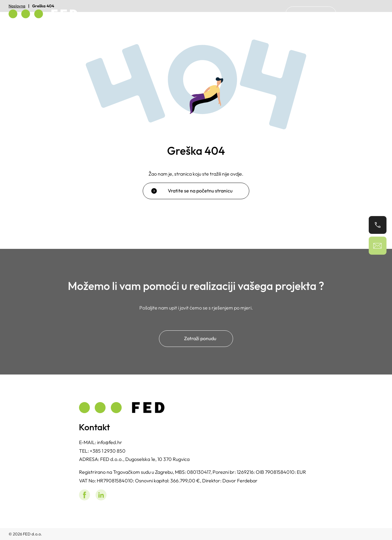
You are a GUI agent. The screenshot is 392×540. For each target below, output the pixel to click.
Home (233, 14)
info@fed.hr (110, 442)
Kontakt (311, 14)
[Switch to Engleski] (373, 14)
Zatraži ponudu (200, 338)
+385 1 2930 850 (108, 451)
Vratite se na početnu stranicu (200, 191)
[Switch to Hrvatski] (353, 14)
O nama (260, 14)
